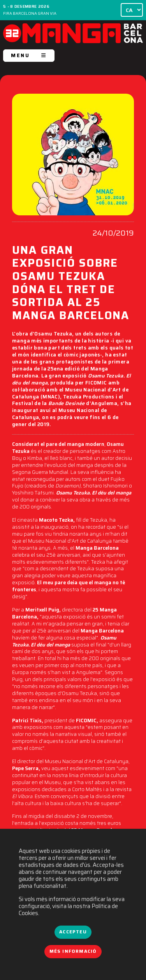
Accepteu (73, 932)
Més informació (73, 951)
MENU (29, 55)
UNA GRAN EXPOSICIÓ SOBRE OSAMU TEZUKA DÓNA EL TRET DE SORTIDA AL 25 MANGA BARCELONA (71, 284)
